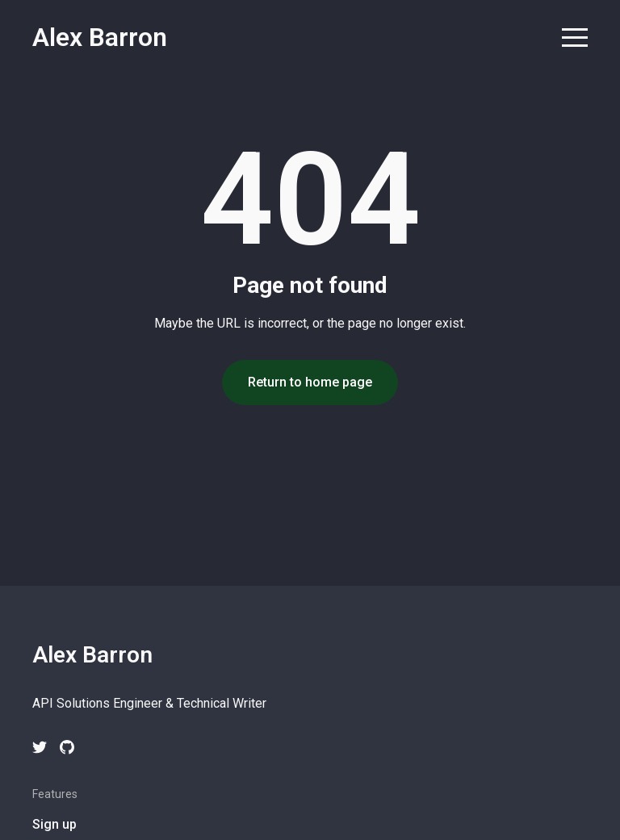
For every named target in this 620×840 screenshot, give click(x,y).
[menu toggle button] (575, 39)
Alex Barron (100, 37)
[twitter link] (40, 747)
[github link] (67, 747)
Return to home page (310, 382)
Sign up (54, 824)
